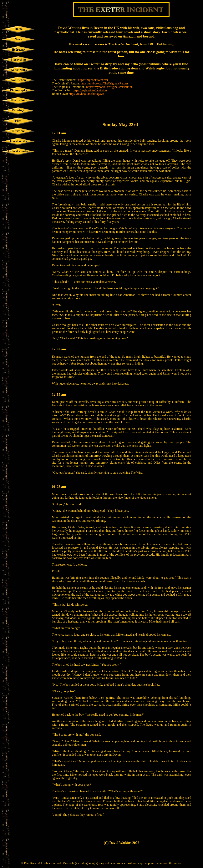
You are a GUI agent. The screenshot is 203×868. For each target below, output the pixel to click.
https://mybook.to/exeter (93, 80)
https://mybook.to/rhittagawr (86, 94)
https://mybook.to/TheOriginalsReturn (104, 83)
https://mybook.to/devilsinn (90, 90)
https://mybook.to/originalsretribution (109, 87)
